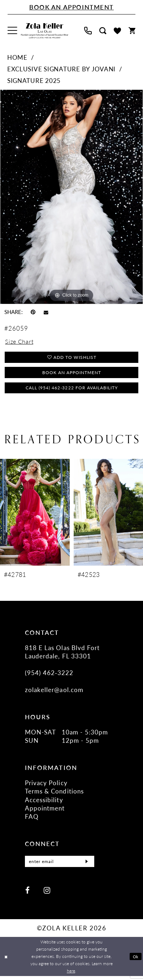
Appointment (45, 810)
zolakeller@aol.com (54, 692)
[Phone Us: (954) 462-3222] (88, 31)
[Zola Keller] (45, 31)
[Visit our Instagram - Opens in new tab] (47, 894)
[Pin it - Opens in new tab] (33, 312)
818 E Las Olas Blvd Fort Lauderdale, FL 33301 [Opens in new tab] (62, 654)
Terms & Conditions (54, 793)
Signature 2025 (34, 80)
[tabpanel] (71, 197)
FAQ (32, 818)
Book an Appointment (72, 373)
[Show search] (103, 31)
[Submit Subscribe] (86, 864)
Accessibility (44, 802)
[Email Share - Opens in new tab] (46, 312)
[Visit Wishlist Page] (117, 31)
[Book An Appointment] (71, 7)
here (71, 975)
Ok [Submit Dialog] (135, 960)
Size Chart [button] (20, 342)
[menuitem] (12, 31)
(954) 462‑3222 (49, 675)
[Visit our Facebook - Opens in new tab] (27, 894)
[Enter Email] (60, 864)
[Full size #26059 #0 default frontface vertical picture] (71, 197)
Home (17, 57)
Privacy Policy (46, 785)
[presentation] (35, 514)
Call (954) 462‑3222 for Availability (72, 389)
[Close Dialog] (6, 960)
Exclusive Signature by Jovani (61, 69)
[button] (12, 31)
